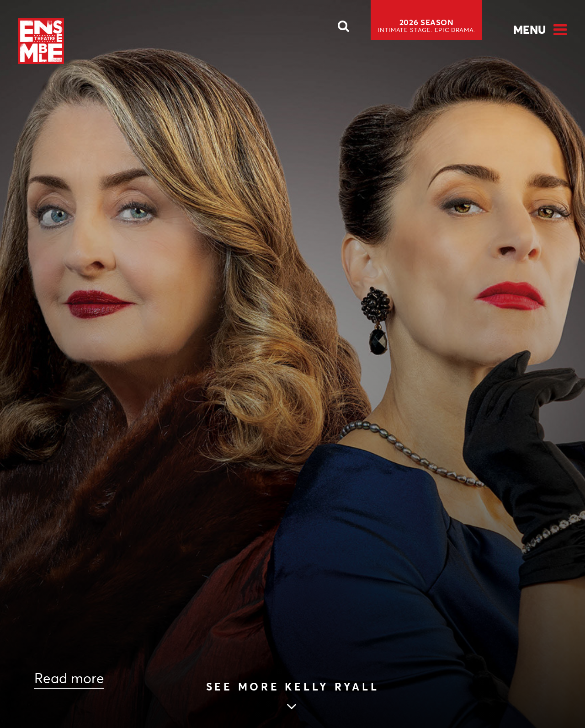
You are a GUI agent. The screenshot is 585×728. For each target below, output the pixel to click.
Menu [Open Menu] (529, 30)
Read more (69, 678)
